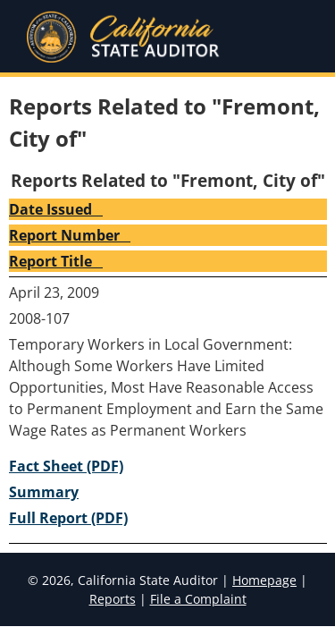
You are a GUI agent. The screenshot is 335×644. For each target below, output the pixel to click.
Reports (113, 599)
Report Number (70, 235)
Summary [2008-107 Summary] (44, 492)
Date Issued (56, 209)
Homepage (264, 580)
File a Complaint (198, 599)
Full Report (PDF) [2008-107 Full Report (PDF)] (68, 518)
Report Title (56, 261)
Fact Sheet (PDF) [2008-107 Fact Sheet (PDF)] (66, 466)
